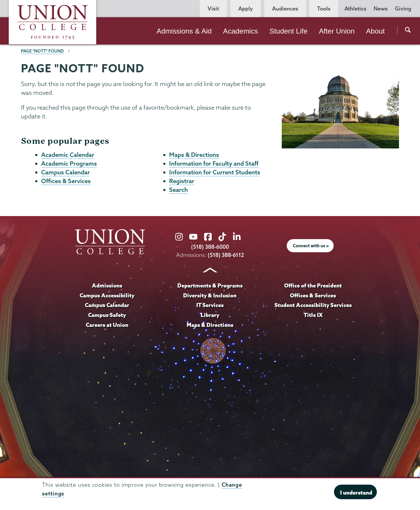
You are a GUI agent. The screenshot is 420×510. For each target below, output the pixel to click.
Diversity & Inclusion (210, 297)
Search (178, 191)
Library (210, 316)
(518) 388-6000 (210, 248)
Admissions (107, 287)
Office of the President (313, 287)
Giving (403, 9)
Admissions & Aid (184, 31)
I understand (356, 493)
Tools (324, 9)
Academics (241, 31)
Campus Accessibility (107, 297)
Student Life (289, 31)
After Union (337, 31)
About (375, 31)
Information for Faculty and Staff (214, 164)
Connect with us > (311, 247)
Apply (246, 9)
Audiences (285, 9)
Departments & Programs (210, 287)
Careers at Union (107, 326)
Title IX (313, 316)
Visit (213, 9)
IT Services (210, 306)
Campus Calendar (65, 173)
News (381, 9)
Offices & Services (66, 182)
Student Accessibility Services (313, 306)
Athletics (355, 9)
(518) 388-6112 (226, 256)
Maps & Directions (194, 155)
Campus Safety (107, 316)
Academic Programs (69, 164)
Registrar (182, 182)
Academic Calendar (68, 155)
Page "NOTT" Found (42, 51)
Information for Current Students (215, 173)
